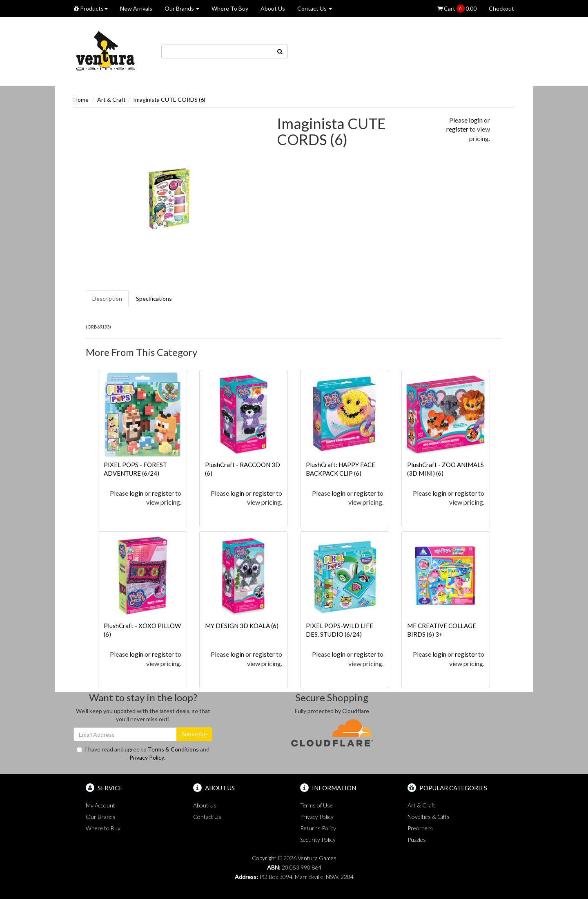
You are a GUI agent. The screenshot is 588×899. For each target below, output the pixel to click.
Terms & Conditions (173, 749)
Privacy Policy (147, 757)
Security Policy (318, 840)
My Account (100, 805)
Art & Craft (111, 100)
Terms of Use (316, 805)
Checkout (501, 8)
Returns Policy (318, 828)
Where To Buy (230, 8)
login (476, 120)
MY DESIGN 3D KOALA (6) (242, 626)
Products (91, 8)
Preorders (420, 828)
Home (81, 100)
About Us (273, 8)
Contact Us (315, 8)
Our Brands (182, 8)
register (457, 129)
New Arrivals (136, 8)
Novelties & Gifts (429, 817)
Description (107, 299)
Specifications (154, 299)
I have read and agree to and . (143, 753)
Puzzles (417, 840)
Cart (457, 9)
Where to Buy (103, 828)
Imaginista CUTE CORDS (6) (169, 100)
